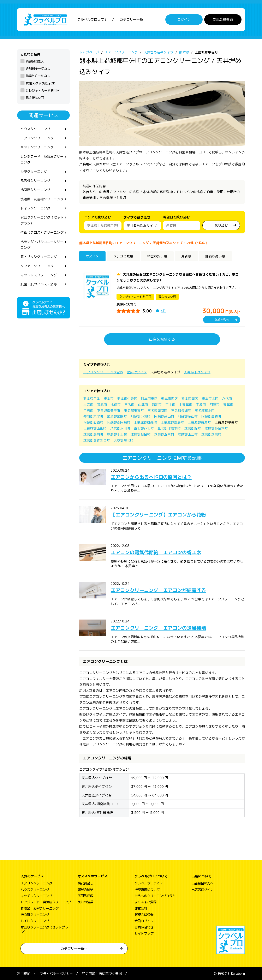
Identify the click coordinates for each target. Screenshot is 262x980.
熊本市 (109, 399)
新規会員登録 (223, 20)
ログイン (184, 20)
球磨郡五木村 (164, 434)
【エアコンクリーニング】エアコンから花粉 (160, 515)
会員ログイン (144, 921)
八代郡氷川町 (120, 428)
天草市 (228, 405)
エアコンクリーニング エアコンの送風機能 (160, 628)
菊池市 (157, 405)
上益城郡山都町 (95, 428)
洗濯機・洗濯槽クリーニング (42, 200)
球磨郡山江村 (188, 434)
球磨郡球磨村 (211, 434)
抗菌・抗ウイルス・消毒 (39, 286)
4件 (163, 311)
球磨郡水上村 (117, 434)
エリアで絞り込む (97, 217)
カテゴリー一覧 (131, 20)
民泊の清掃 (85, 902)
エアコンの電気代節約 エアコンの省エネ (158, 552)
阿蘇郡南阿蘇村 (119, 423)
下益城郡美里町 (109, 411)
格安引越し (85, 883)
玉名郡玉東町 (134, 411)
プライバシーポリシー (56, 974)
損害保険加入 (35, 61)
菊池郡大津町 (93, 417)
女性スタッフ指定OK (40, 83)
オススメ (93, 256)
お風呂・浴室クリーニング (40, 908)
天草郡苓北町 (124, 440)
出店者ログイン (202, 890)
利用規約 (24, 974)
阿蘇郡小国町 (141, 417)
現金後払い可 (35, 98)
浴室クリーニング (34, 172)
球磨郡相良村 (141, 434)
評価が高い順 (216, 256)
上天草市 (186, 405)
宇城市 (201, 405)
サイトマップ (144, 934)
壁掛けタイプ (137, 372)
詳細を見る (222, 320)
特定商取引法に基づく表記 (102, 974)
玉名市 (129, 405)
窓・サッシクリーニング (39, 258)
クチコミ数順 (123, 256)
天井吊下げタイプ (197, 372)
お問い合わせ (144, 927)
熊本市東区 (149, 399)
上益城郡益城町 (199, 423)
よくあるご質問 (145, 902)
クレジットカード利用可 (43, 91)
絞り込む (221, 225)
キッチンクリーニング (37, 148)
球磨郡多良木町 (216, 428)
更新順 (187, 256)
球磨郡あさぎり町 (97, 440)
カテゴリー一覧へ (74, 949)
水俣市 (116, 405)
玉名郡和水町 (205, 411)
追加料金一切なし (38, 69)
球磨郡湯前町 (93, 434)
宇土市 (170, 405)
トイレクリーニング (35, 209)
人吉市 (88, 405)
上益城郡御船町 (145, 423)
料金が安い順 (157, 256)
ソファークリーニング (37, 267)
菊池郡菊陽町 (117, 417)
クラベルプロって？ (92, 20)
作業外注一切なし (38, 76)
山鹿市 (143, 405)
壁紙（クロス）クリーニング (42, 234)
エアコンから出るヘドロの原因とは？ (153, 477)
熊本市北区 (210, 399)
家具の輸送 (85, 890)
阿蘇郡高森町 (211, 417)
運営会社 (141, 908)
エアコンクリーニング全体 (103, 372)
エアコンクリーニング (37, 138)
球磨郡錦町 (193, 428)
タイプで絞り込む (137, 218)
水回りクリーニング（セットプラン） (42, 221)
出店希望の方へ (202, 883)
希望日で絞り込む (176, 217)
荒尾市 (102, 405)
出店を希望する (162, 339)
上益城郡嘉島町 (172, 423)
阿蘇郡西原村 (93, 423)
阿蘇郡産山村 (164, 417)
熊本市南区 (190, 399)
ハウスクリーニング (35, 129)
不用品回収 (85, 896)
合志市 (88, 411)
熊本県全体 (92, 399)
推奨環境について (147, 890)
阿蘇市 (215, 405)
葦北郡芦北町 (144, 428)
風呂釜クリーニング (35, 181)
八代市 (227, 399)
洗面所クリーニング (35, 191)
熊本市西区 (169, 399)
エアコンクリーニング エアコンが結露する (160, 590)
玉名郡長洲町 (181, 411)
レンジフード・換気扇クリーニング (42, 160)
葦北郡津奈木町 (169, 428)
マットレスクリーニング (39, 277)
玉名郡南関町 (157, 411)
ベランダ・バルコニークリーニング (42, 246)
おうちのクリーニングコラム (155, 896)
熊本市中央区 (127, 399)
